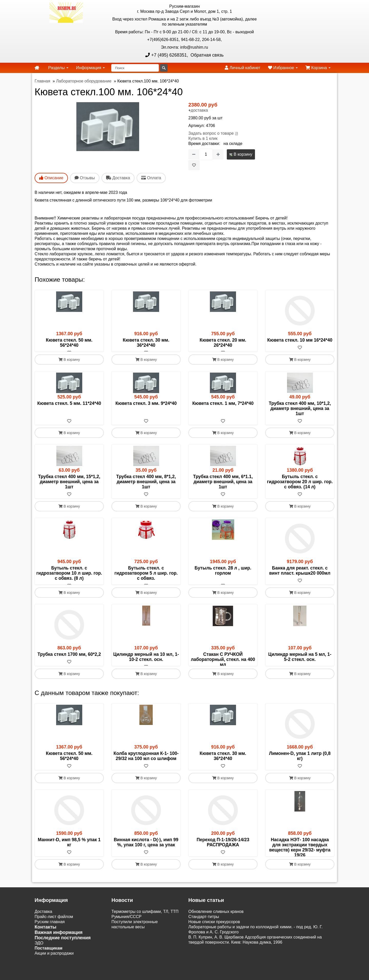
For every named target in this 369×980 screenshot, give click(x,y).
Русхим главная (50, 953)
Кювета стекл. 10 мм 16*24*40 (300, 340)
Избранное (283, 68)
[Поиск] (135, 68)
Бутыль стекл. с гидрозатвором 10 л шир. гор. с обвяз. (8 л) (69, 578)
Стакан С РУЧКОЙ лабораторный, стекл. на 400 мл (223, 670)
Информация (90, 68)
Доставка (43, 942)
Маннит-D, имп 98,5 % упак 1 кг (69, 863)
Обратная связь (207, 55)
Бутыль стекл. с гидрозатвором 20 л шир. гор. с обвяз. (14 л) (300, 487)
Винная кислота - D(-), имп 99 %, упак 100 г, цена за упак (146, 863)
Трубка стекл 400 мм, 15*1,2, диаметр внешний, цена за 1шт (69, 487)
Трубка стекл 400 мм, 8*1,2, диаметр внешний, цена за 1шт (146, 487)
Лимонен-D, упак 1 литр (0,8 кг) (300, 777)
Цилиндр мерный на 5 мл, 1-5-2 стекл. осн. (300, 667)
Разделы (58, 68)
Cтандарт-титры (204, 948)
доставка (199, 110)
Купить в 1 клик (203, 138)
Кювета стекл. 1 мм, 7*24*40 (223, 408)
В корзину (241, 154)
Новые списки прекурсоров (214, 953)
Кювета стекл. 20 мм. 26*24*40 (223, 343)
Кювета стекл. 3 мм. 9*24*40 (146, 408)
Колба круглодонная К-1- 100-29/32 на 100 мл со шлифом (146, 777)
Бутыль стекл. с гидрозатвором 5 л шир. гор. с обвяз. (146, 578)
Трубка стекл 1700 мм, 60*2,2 (69, 665)
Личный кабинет (243, 68)
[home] (37, 68)
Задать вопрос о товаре (211, 133)
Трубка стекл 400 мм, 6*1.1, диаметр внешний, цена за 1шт (223, 487)
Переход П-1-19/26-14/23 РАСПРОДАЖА (223, 863)
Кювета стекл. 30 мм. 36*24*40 (146, 343)
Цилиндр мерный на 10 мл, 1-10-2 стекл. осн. (146, 667)
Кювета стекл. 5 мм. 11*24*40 (69, 408)
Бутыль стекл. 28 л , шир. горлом (223, 576)
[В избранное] (194, 165)
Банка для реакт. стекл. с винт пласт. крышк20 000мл (300, 576)
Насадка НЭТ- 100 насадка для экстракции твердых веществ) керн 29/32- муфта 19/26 (300, 868)
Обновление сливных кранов (216, 942)
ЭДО (39, 974)
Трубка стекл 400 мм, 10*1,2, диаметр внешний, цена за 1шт (300, 414)
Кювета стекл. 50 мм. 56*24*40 (69, 343)
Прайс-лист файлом (54, 948)
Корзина (318, 68)
